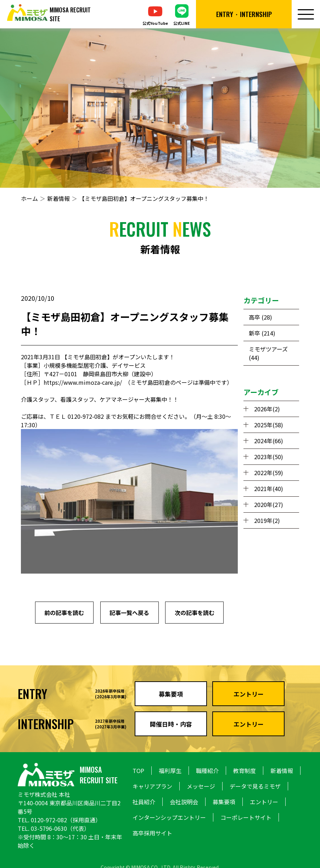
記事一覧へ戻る (129, 613)
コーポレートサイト (246, 817)
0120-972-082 (49, 820)
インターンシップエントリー (169, 817)
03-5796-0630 (49, 828)
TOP (138, 771)
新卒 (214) (262, 333)
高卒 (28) (260, 317)
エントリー (264, 802)
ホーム (29, 198)
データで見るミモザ (255, 786)
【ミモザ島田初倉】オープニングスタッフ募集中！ (144, 198)
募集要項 (224, 802)
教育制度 (245, 771)
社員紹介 (144, 802)
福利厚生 (170, 771)
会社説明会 (184, 802)
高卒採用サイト (152, 833)
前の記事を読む (64, 613)
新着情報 (58, 198)
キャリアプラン (152, 786)
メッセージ (201, 786)
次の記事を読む (195, 613)
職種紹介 (207, 771)
